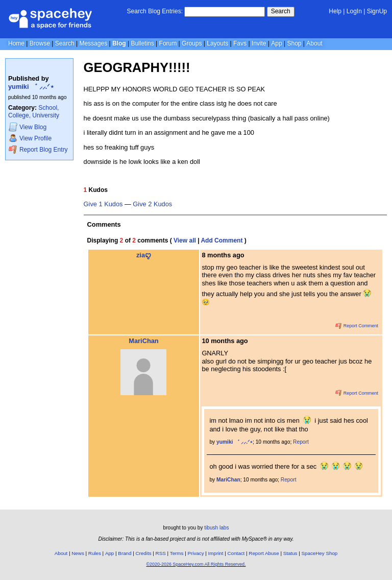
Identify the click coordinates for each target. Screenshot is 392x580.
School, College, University (34, 112)
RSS (161, 553)
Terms (177, 553)
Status (290, 553)
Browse (40, 43)
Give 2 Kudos (152, 204)
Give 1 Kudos (103, 204)
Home (16, 43)
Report (301, 442)
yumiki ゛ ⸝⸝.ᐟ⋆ (31, 87)
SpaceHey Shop (320, 553)
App (276, 43)
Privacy (195, 553)
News (78, 553)
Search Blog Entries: (155, 11)
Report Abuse (264, 553)
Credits (144, 553)
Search (281, 11)
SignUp (377, 11)
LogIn (354, 11)
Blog (119, 43)
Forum (168, 43)
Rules (95, 553)
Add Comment (222, 240)
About (314, 43)
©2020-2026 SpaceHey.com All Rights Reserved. (196, 564)
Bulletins (142, 43)
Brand (125, 553)
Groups (192, 43)
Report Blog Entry (38, 149)
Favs (240, 43)
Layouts (217, 43)
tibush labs (216, 528)
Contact (236, 553)
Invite (259, 43)
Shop (294, 43)
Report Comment (357, 326)
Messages (93, 43)
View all (185, 240)
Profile (30, 138)
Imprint (216, 553)
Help (335, 11)
